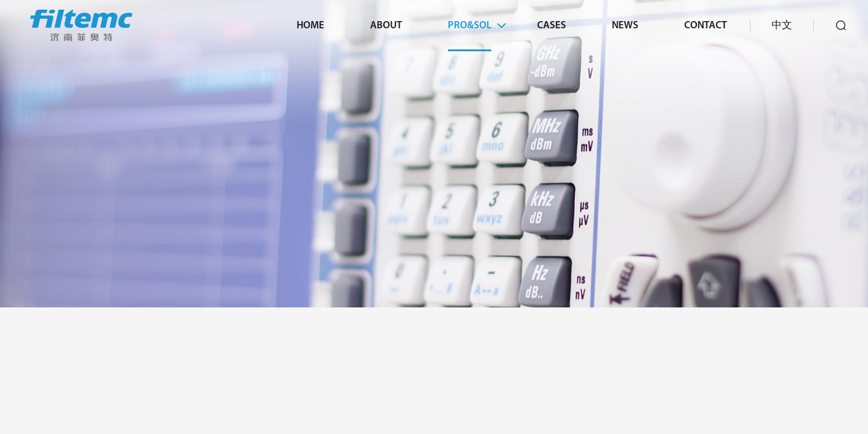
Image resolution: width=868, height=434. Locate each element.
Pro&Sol (470, 26)
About (386, 26)
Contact (706, 26)
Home (310, 26)
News (625, 26)
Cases (552, 26)
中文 (782, 26)
